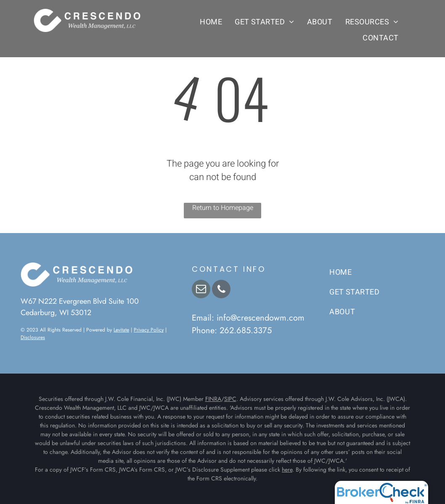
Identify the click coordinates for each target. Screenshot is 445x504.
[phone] (221, 290)
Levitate (121, 330)
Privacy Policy (149, 330)
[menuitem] (211, 22)
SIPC (230, 399)
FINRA (213, 399)
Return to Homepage (223, 208)
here (287, 470)
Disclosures (33, 337)
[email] (201, 290)
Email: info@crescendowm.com (248, 318)
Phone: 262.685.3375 (232, 330)
